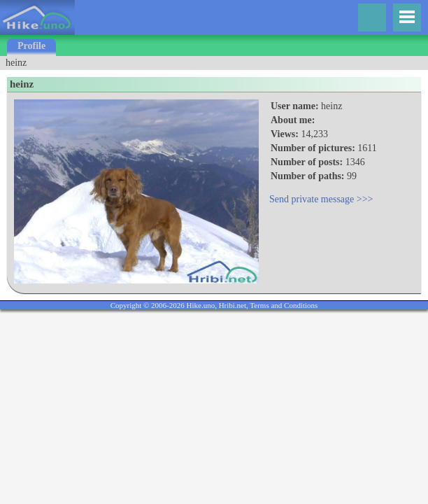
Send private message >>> (321, 199)
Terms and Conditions (284, 305)
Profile (31, 46)
